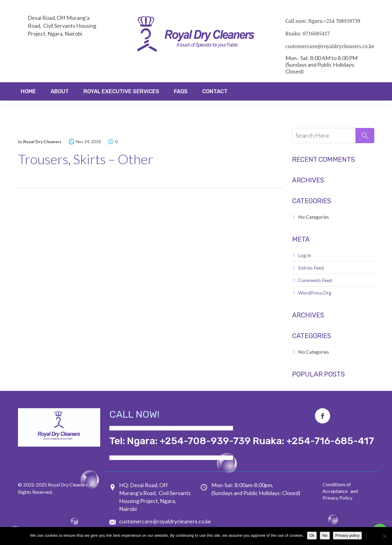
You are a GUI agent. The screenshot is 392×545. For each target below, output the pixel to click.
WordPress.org (315, 293)
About (60, 91)
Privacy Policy (337, 498)
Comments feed (315, 280)
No (325, 535)
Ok (312, 535)
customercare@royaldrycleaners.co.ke (165, 521)
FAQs (181, 91)
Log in (305, 255)
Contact (215, 91)
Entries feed (311, 268)
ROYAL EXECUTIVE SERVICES (121, 91)
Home (28, 91)
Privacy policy (347, 535)
